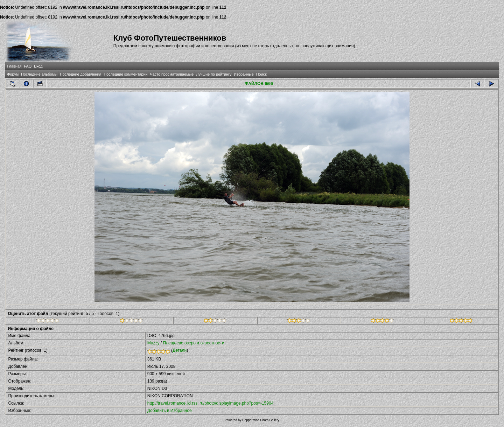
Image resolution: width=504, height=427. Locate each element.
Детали (180, 350)
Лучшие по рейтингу (214, 74)
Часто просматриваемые (172, 74)
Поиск (261, 74)
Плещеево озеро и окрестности (193, 343)
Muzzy (153, 343)
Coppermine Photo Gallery (261, 420)
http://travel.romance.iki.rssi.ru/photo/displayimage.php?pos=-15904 (211, 403)
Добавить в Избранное (170, 411)
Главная (14, 66)
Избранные (244, 74)
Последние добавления (80, 74)
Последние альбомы (39, 74)
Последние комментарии (125, 74)
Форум (13, 74)
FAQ (28, 66)
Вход (38, 66)
